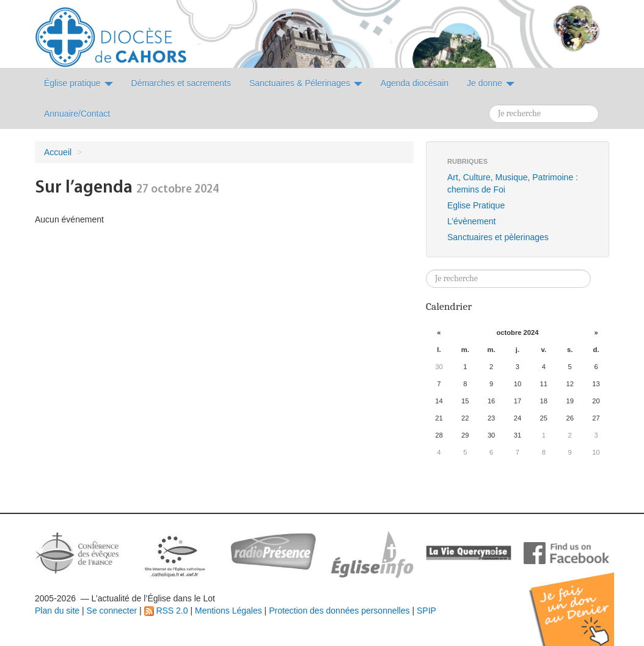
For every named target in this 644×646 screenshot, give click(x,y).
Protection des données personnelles (339, 611)
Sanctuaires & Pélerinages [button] (306, 83)
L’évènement (471, 221)
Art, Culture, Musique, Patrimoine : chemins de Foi (513, 183)
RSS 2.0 (166, 611)
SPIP (426, 611)
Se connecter (112, 611)
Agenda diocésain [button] (415, 83)
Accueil (58, 152)
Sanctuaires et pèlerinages (498, 237)
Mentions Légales (229, 611)
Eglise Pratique (476, 205)
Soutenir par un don (583, 600)
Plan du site (57, 611)
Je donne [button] (491, 83)
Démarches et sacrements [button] (181, 83)
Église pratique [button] (79, 83)
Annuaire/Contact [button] (77, 114)
